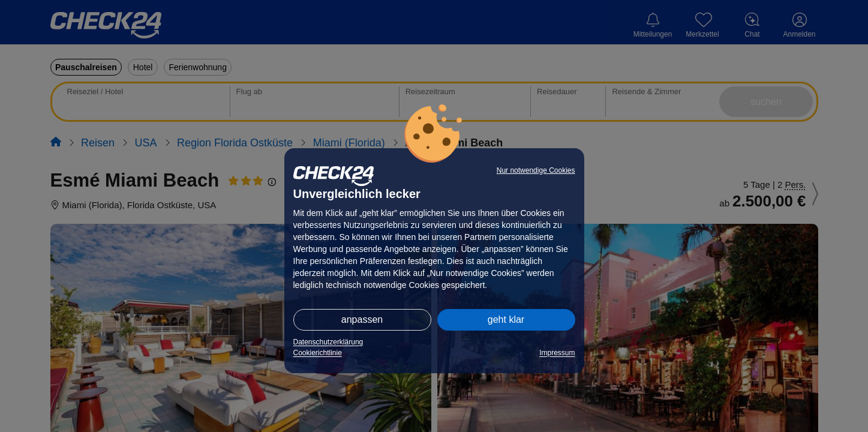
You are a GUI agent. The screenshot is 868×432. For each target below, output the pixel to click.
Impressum (557, 353)
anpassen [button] (362, 319)
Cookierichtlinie (318, 353)
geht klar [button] (506, 319)
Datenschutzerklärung (328, 342)
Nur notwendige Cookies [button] (536, 170)
